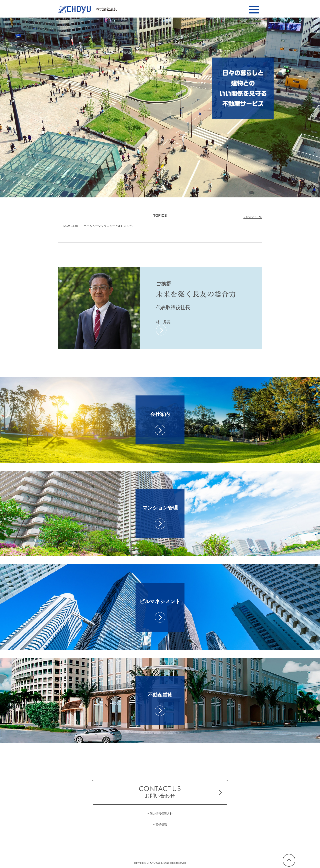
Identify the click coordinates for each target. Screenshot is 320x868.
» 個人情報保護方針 (160, 814)
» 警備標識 (160, 825)
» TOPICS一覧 (253, 217)
